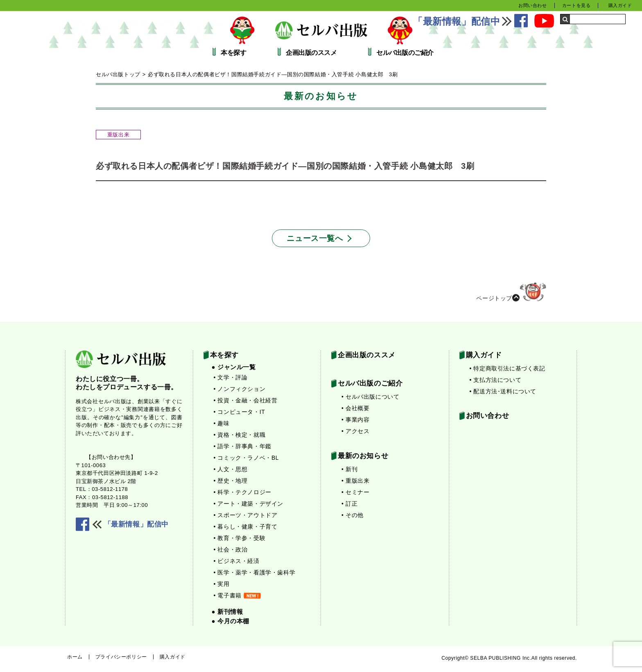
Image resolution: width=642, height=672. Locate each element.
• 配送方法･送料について (503, 391)
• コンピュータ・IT (240, 412)
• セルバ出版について (370, 397)
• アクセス (355, 431)
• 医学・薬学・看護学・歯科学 (255, 572)
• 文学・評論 (231, 377)
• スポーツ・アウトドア (246, 515)
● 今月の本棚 (231, 621)
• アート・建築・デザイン (249, 504)
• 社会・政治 (231, 549)
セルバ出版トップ (118, 74)
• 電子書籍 (237, 595)
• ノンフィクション (240, 389)
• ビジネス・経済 (237, 561)
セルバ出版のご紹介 (405, 53)
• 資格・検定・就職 (240, 435)
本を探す (233, 53)
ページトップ (511, 296)
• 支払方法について (496, 380)
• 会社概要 (355, 408)
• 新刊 (349, 469)
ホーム (75, 657)
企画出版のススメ (311, 53)
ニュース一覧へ (315, 238)
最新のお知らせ (363, 456)
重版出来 (118, 135)
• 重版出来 (355, 481)
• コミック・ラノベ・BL (246, 458)
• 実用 (222, 584)
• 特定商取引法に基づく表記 (507, 368)
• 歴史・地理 (231, 481)
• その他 (353, 515)
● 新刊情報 (227, 612)
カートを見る (576, 5)
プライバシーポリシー (121, 657)
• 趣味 (222, 423)
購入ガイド (620, 5)
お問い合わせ (533, 5)
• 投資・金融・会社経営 (246, 400)
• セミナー (355, 492)
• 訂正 (349, 504)
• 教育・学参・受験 (240, 538)
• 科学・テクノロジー (243, 492)
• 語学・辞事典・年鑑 (243, 446)
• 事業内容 (355, 420)
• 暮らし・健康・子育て (246, 527)
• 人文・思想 (231, 469)
